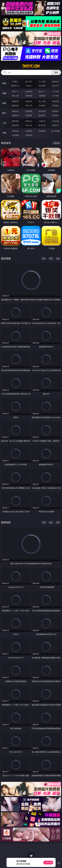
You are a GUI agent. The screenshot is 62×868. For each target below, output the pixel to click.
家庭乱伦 (29, 121)
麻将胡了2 (15, 86)
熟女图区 (42, 115)
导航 (4, 133)
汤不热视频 (55, 131)
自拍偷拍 (29, 91)
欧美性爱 (55, 101)
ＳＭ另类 (55, 96)
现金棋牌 (42, 86)
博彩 (4, 83)
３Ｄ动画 (55, 91)
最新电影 (6, 522)
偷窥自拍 (15, 111)
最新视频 (6, 258)
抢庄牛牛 (55, 86)
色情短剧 (29, 135)
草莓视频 (42, 131)
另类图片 (55, 115)
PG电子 (15, 82)
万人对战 (42, 82)
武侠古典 (55, 121)
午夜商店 (29, 131)
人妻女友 (42, 121)
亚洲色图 (29, 111)
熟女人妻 (15, 96)
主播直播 (42, 96)
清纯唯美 (29, 115)
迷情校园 (15, 125)
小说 (4, 123)
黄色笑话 (42, 125)
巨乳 (51, 259)
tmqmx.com (31, 66)
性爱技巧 (55, 125)
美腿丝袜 (15, 115)
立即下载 (48, 862)
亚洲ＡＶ (15, 91)
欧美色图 (42, 111)
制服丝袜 (15, 106)
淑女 (51, 522)
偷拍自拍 (29, 101)
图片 (4, 113)
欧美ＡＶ (42, 91)
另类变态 (55, 106)
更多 (58, 259)
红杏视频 (15, 135)
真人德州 (29, 82)
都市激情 (15, 121)
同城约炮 (15, 131)
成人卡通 (42, 101)
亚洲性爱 (15, 101)
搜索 (56, 72)
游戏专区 (55, 82)
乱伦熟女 (42, 106)
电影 (4, 103)
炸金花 (29, 86)
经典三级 (29, 106)
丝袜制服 (29, 96)
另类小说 (29, 125)
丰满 (44, 522)
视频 (4, 93)
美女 (44, 259)
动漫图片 (55, 111)
